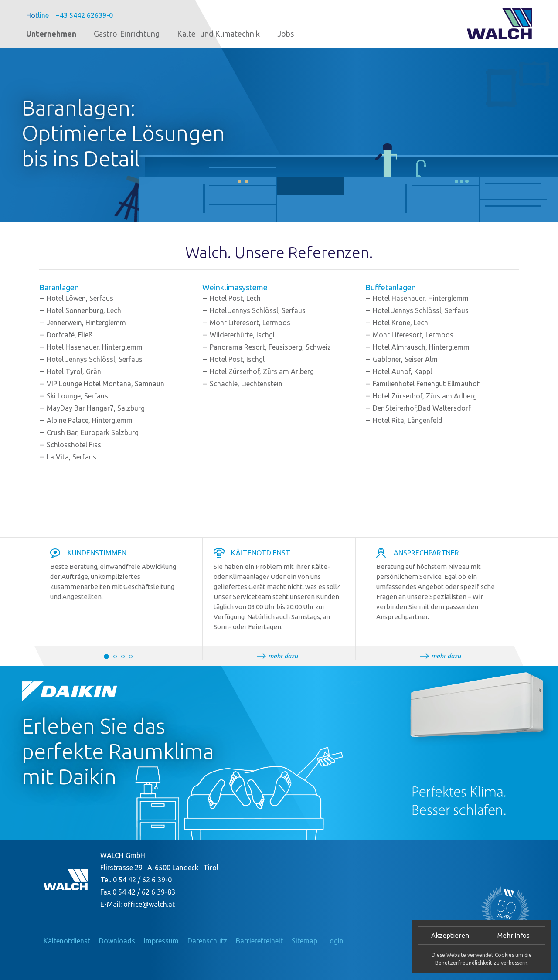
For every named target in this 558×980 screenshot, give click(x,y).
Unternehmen (51, 34)
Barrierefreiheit (259, 941)
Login (335, 941)
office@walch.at (149, 904)
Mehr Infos (514, 935)
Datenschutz (207, 941)
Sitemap (305, 941)
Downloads (117, 941)
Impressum (161, 941)
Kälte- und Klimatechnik (218, 34)
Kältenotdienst (67, 941)
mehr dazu (283, 656)
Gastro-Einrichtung (127, 34)
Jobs (286, 34)
